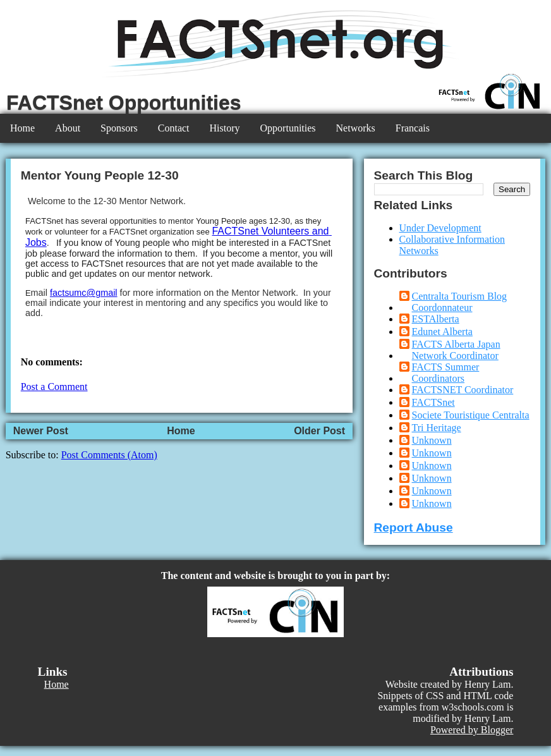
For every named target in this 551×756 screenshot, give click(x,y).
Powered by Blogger (472, 730)
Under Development (440, 228)
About (68, 128)
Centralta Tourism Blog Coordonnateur (460, 302)
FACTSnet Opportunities (124, 102)
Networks (356, 128)
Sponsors (119, 128)
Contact (174, 128)
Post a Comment (54, 387)
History (225, 128)
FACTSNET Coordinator (463, 390)
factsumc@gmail (84, 293)
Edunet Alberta (442, 332)
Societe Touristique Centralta (471, 415)
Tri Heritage (437, 428)
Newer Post (41, 431)
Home (22, 128)
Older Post (319, 431)
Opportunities (288, 128)
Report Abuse (414, 527)
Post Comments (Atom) (109, 455)
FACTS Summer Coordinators (446, 373)
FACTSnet (433, 402)
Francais (413, 128)
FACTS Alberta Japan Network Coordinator (456, 350)
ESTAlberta (436, 319)
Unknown (432, 440)
